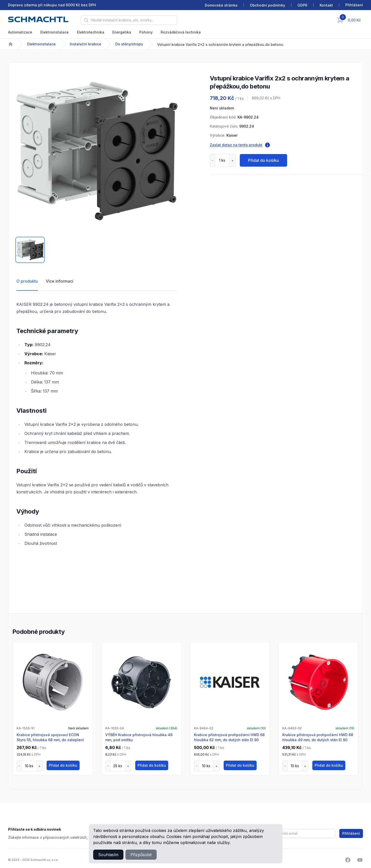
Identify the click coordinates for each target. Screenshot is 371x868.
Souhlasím (108, 855)
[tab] (30, 250)
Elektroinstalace (55, 32)
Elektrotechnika (91, 32)
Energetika (122, 32)
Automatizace (20, 32)
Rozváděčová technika (181, 32)
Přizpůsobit (141, 855)
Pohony (146, 32)
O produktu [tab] (27, 281)
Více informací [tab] (60, 281)
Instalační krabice (86, 44)
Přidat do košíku (263, 160)
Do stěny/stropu (129, 44)
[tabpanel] (97, 151)
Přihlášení (351, 833)
